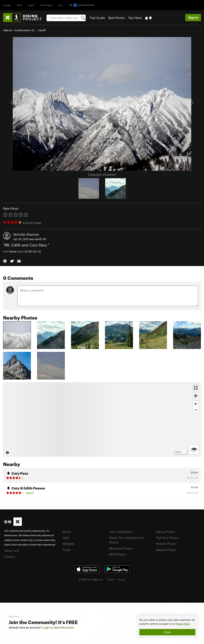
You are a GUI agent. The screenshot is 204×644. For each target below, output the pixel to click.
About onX (12, 551)
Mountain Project (121, 548)
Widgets (68, 544)
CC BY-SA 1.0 (33, 251)
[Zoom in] (196, 404)
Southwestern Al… (25, 30)
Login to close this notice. (58, 628)
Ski (61, 5)
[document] (167, 627)
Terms (111, 579)
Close (167, 632)
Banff (42, 30)
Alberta (7, 30)
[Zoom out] (196, 410)
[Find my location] (196, 396)
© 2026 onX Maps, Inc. (91, 579)
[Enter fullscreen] (196, 388)
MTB (20, 5)
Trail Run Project (167, 538)
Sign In (193, 17)
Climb (7, 5)
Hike (31, 5)
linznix (13, 251)
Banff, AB (41, 239)
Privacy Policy (183, 624)
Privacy (121, 579)
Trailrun (46, 5)
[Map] (102, 420)
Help (66, 538)
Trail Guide (97, 18)
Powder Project (166, 544)
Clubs (66, 550)
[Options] (194, 450)
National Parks (166, 550)
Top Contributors (121, 532)
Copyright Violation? (102, 174)
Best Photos (117, 18)
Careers (10, 557)
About (67, 532)
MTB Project (118, 554)
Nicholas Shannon (26, 234)
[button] (5, 261)
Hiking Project (166, 532)
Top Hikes (135, 18)
